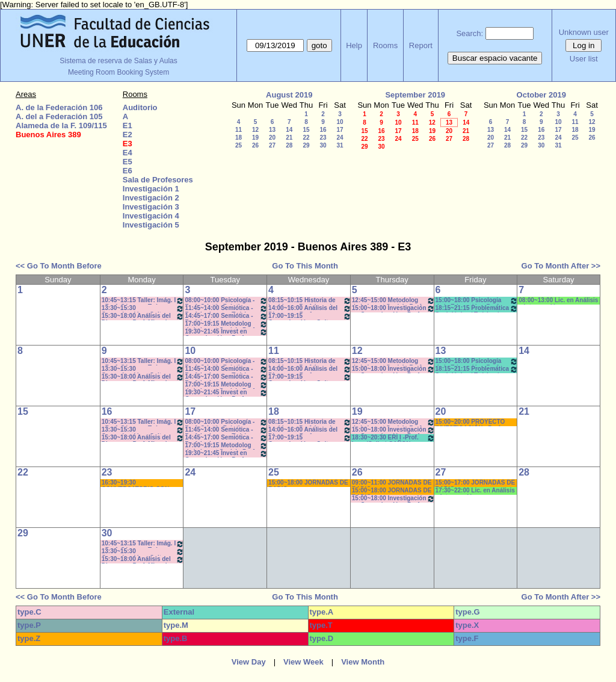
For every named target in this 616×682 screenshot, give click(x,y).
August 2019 (289, 95)
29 (306, 145)
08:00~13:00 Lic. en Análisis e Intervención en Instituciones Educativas (558, 301)
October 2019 (541, 95)
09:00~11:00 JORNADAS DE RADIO (392, 483)
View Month (363, 662)
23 (323, 138)
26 (255, 145)
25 (239, 145)
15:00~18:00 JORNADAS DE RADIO (308, 483)
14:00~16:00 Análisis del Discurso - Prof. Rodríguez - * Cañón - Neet (310, 308)
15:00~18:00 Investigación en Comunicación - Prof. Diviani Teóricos (393, 308)
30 (323, 145)
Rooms (385, 45)
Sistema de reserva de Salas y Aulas (118, 61)
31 (340, 145)
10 (340, 122)
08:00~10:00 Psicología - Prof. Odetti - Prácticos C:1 (226, 301)
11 (239, 130)
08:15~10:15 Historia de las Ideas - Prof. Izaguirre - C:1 (310, 301)
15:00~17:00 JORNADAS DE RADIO (476, 483)
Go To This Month (305, 266)
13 (272, 130)
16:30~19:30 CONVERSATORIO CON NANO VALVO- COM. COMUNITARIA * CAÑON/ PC (143, 483)
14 (289, 130)
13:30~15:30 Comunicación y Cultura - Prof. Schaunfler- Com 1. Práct (143, 308)
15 (306, 130)
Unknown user (584, 32)
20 (272, 138)
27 (272, 145)
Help (354, 45)
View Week (303, 662)
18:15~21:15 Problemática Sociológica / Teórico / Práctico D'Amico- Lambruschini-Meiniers (477, 308)
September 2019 (415, 95)
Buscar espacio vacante (495, 58)
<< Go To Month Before (59, 266)
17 (340, 130)
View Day (249, 662)
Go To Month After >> (561, 266)
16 (323, 130)
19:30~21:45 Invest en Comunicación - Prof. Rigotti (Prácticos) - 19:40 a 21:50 (226, 332)
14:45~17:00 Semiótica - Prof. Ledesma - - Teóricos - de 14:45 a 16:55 (226, 316)
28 (289, 145)
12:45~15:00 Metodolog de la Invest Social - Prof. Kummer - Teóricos (393, 301)
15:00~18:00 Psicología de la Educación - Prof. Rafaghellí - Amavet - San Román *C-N (477, 301)
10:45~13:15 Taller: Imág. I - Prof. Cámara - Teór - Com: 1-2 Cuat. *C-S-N (143, 301)
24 (340, 138)
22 (306, 138)
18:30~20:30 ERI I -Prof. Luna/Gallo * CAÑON (393, 438)
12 (255, 130)
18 (239, 138)
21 (289, 138)
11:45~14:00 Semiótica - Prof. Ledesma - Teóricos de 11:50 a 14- (226, 308)
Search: (470, 33)
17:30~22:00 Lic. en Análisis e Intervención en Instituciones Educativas (475, 491)
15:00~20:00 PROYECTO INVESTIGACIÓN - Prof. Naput (470, 422)
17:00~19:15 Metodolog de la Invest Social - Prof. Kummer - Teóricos (226, 324)
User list (584, 59)
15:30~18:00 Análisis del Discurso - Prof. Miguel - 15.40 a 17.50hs (143, 316)
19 (255, 138)
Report (421, 45)
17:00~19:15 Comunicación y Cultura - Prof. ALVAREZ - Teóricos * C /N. (310, 316)
